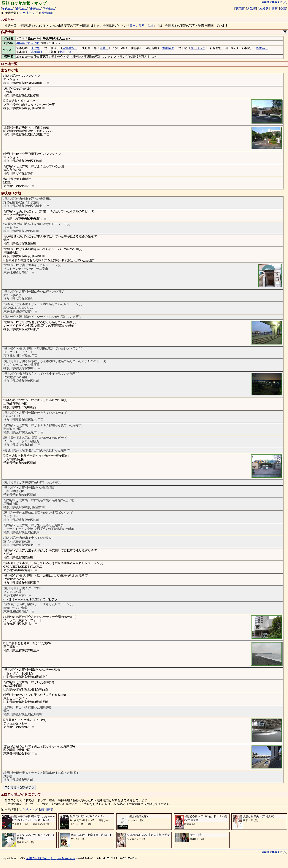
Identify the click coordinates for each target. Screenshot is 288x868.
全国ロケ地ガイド (38, 858)
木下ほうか (198, 48)
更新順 (240, 9)
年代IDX (7, 9)
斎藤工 (104, 48)
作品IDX (21, 9)
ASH (54, 858)
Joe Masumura (66, 858)
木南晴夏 (168, 48)
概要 (274, 9)
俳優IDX (36, 9)
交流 (283, 9)
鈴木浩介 (262, 48)
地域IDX (50, 9)
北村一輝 (65, 52)
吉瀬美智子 (70, 48)
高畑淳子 (37, 52)
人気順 (251, 9)
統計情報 (46, 13)
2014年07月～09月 (28, 43)
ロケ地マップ (28, 13)
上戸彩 (36, 48)
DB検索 (264, 9)
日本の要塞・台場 (141, 26)
